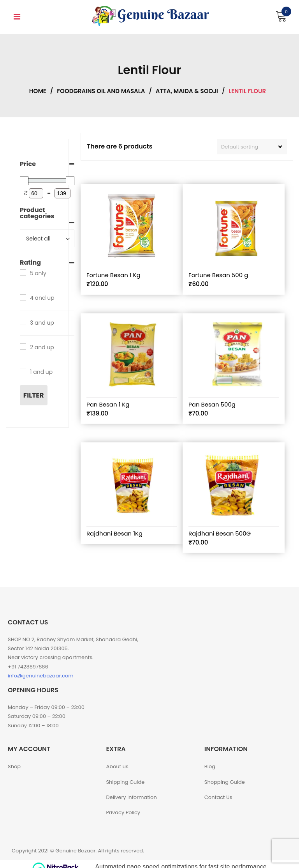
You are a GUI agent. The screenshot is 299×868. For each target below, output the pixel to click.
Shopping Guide (225, 782)
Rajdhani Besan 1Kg (114, 533)
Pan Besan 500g (212, 404)
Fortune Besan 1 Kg (113, 275)
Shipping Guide (125, 782)
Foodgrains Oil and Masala (101, 91)
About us (117, 766)
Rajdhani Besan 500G (220, 533)
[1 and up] (23, 371)
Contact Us (218, 797)
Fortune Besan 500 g (218, 275)
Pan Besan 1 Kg (108, 404)
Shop (14, 766)
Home (38, 91)
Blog (210, 766)
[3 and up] (23, 322)
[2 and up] (23, 346)
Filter (34, 395)
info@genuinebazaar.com (41, 676)
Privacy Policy (123, 812)
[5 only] (23, 272)
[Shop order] (252, 147)
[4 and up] (23, 297)
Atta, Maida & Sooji (187, 91)
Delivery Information (131, 797)
